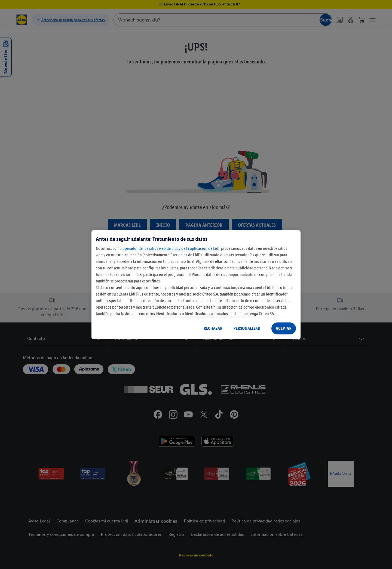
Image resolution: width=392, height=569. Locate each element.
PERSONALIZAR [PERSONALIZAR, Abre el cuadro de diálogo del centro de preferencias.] (247, 328)
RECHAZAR (213, 328)
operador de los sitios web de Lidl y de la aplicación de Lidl (171, 248)
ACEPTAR (284, 328)
